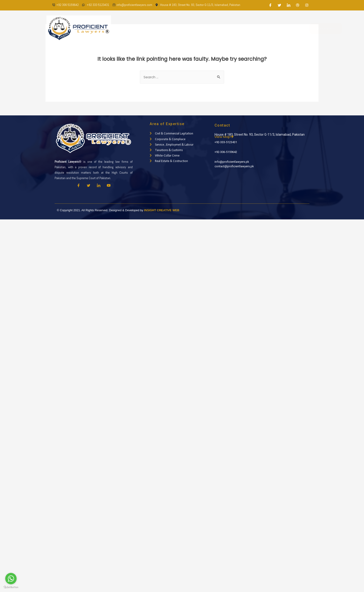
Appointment (309, 28)
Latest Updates (242, 28)
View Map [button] (239, 137)
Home (142, 28)
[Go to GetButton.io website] (11, 587)
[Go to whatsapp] (11, 579)
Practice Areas (210, 28)
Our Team (183, 28)
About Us (161, 28)
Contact (268, 28)
